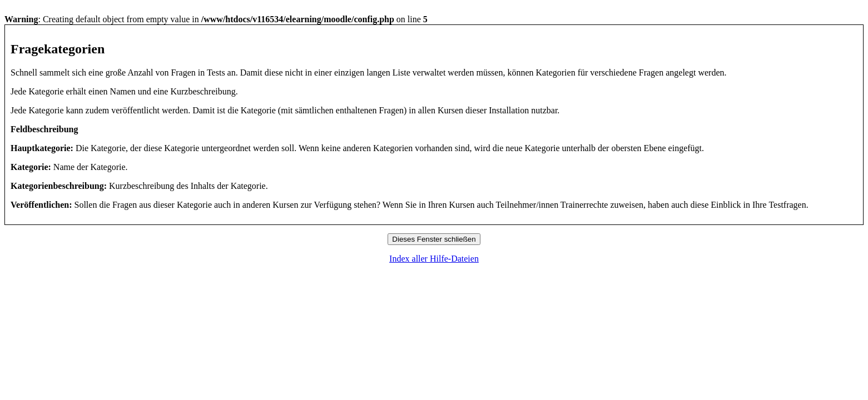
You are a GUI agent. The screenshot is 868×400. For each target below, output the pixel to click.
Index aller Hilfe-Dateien (434, 259)
